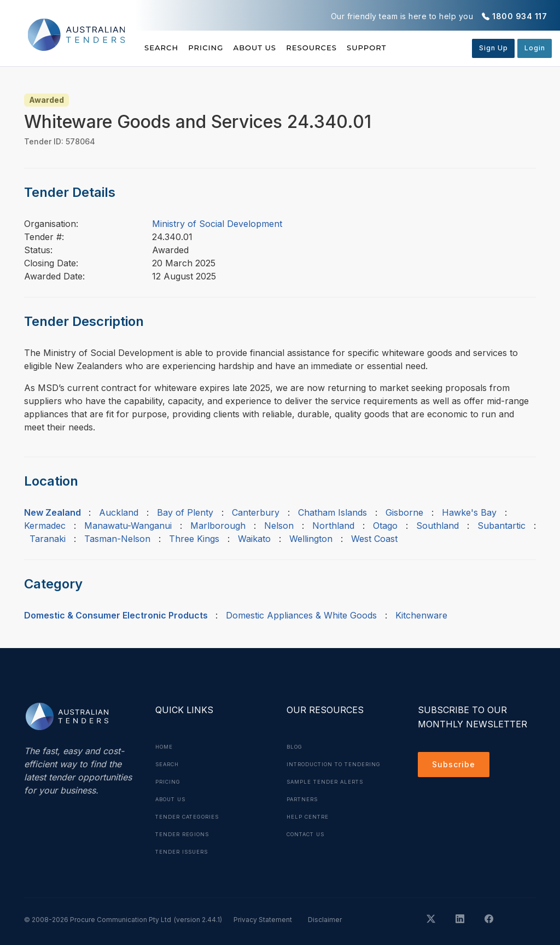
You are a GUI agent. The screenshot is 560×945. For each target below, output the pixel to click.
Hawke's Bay (469, 512)
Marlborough (218, 526)
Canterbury (256, 512)
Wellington (311, 539)
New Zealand (52, 512)
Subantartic (501, 526)
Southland (437, 526)
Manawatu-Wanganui (128, 526)
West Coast (374, 539)
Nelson (279, 526)
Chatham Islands (332, 512)
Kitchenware (421, 615)
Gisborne (404, 512)
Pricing (219, 48)
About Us (280, 48)
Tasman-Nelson (117, 539)
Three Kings (194, 539)
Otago (385, 526)
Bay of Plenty (185, 512)
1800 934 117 (520, 16)
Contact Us (309, 851)
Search (162, 48)
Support (418, 48)
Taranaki (48, 539)
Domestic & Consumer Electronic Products (116, 615)
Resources (349, 48)
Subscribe (456, 766)
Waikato (254, 539)
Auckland (119, 512)
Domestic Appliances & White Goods (301, 615)
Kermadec (45, 526)
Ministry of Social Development (217, 224)
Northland (333, 526)
